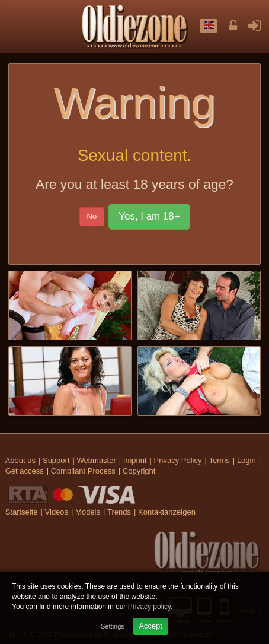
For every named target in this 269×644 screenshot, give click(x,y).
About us (20, 460)
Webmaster (97, 460)
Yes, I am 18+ (149, 216)
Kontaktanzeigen (167, 512)
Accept (150, 626)
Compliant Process (83, 471)
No (92, 216)
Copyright (139, 471)
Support (56, 460)
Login (246, 460)
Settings (113, 626)
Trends (119, 512)
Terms (219, 460)
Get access (25, 471)
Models (88, 512)
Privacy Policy (178, 460)
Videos (57, 512)
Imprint (135, 460)
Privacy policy (149, 607)
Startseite (22, 512)
